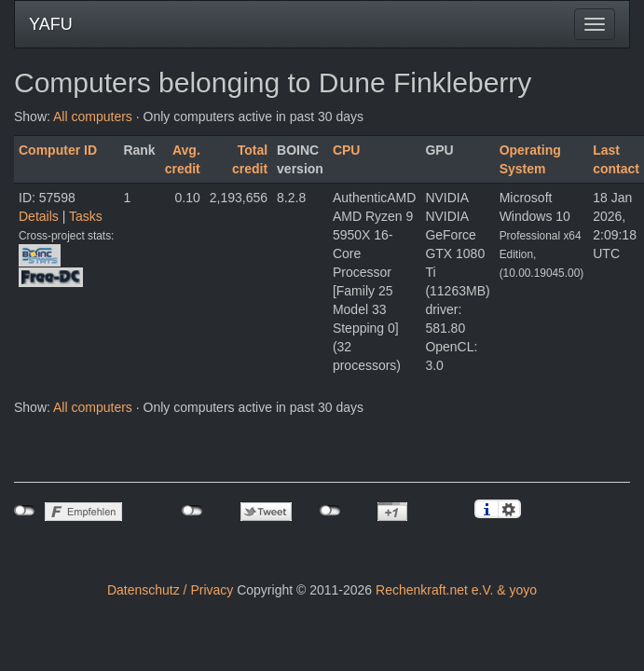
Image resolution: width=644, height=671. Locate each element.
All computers (93, 116)
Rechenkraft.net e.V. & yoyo (456, 590)
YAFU (51, 24)
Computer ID (58, 150)
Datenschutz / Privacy (170, 590)
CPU (347, 150)
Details (39, 216)
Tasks (86, 216)
